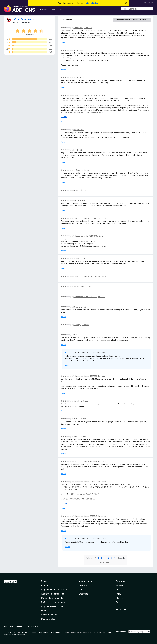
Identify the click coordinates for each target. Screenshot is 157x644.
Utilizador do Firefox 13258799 (85, 482)
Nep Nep (77, 325)
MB (75, 130)
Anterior (89, 558)
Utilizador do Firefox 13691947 (85, 461)
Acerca (44, 585)
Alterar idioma (121, 632)
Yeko (76, 437)
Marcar (63, 42)
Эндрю (76, 259)
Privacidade (8, 626)
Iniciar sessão (148, 3)
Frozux (76, 190)
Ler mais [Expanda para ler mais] (64, 117)
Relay (118, 594)
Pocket (119, 602)
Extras (44, 581)
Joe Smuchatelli (80, 286)
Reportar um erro (49, 615)
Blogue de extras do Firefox (54, 590)
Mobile (82, 590)
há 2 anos (102, 95)
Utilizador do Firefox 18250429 (85, 276)
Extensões (42, 10)
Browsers (120, 585)
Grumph (77, 401)
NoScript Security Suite (23, 19)
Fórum (44, 611)
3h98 (76, 419)
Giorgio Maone (23, 22)
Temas (52, 10)
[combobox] (137, 9)
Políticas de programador (53, 602)
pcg (75, 200)
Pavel (76, 150)
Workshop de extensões (52, 594)
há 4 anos (84, 401)
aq (75, 50)
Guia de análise (48, 619)
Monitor (120, 598)
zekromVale (78, 28)
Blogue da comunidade (52, 606)
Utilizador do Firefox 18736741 (85, 95)
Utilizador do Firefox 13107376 (85, 236)
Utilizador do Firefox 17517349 (85, 376)
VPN (118, 590)
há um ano (81, 78)
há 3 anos (90, 286)
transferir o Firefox (91, 3)
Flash (76, 335)
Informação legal (32, 626)
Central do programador (52, 598)
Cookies (19, 626)
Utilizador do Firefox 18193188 (85, 297)
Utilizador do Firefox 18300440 (86, 218)
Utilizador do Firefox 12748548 (85, 516)
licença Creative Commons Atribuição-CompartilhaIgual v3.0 (86, 632)
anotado (17, 632)
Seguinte (121, 558)
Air (75, 78)
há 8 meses (88, 28)
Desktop (83, 585)
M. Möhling (78, 307)
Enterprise (83, 594)
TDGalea (77, 170)
